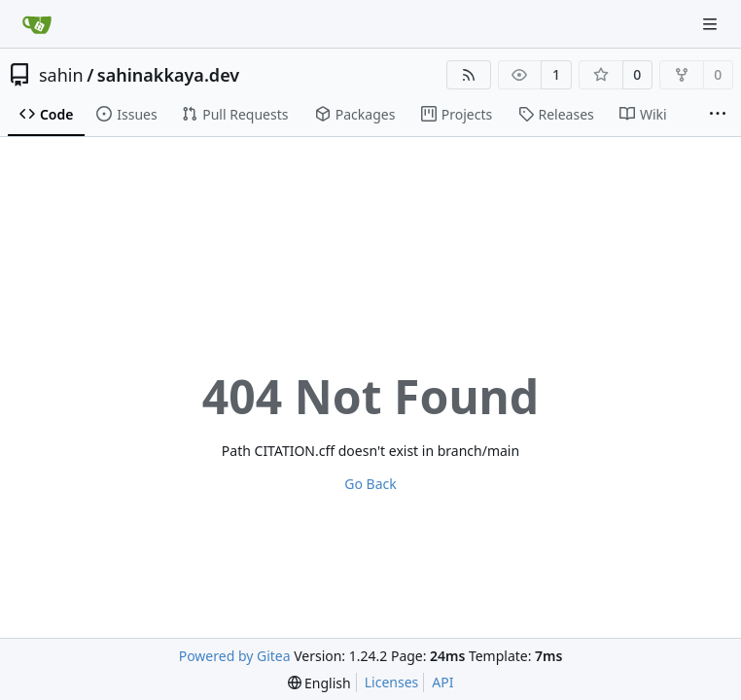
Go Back (370, 484)
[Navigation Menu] (712, 24)
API (442, 682)
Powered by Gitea (235, 656)
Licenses (392, 682)
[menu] (319, 683)
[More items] (718, 115)
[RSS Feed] (469, 75)
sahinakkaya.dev (168, 75)
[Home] (37, 24)
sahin (61, 75)
